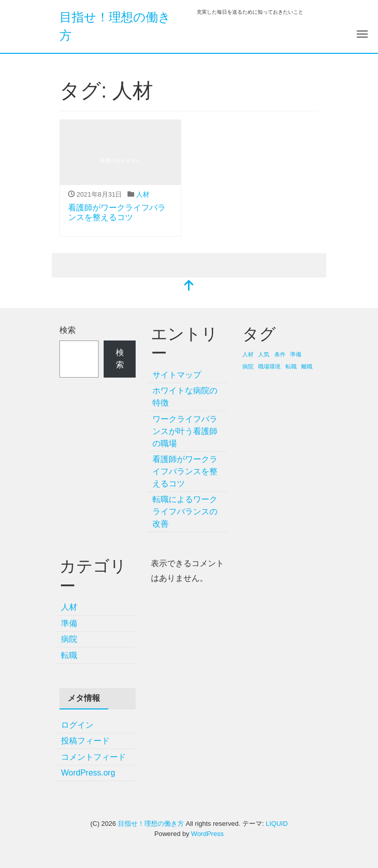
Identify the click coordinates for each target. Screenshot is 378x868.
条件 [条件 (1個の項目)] (280, 354)
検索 (68, 330)
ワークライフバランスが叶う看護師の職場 (185, 431)
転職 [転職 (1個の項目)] (291, 366)
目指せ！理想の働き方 (151, 824)
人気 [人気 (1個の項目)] (264, 354)
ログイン (77, 725)
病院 (69, 639)
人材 (143, 194)
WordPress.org (88, 773)
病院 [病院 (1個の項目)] (248, 366)
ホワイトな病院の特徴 (185, 397)
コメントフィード (93, 757)
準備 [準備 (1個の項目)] (296, 354)
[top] (189, 286)
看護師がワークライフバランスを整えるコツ (185, 471)
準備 (69, 623)
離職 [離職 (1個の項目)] (307, 366)
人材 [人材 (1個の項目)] (248, 354)
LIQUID (277, 824)
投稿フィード (85, 741)
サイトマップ (177, 375)
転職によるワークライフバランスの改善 (185, 511)
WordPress (207, 834)
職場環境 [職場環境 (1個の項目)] (269, 366)
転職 (69, 655)
